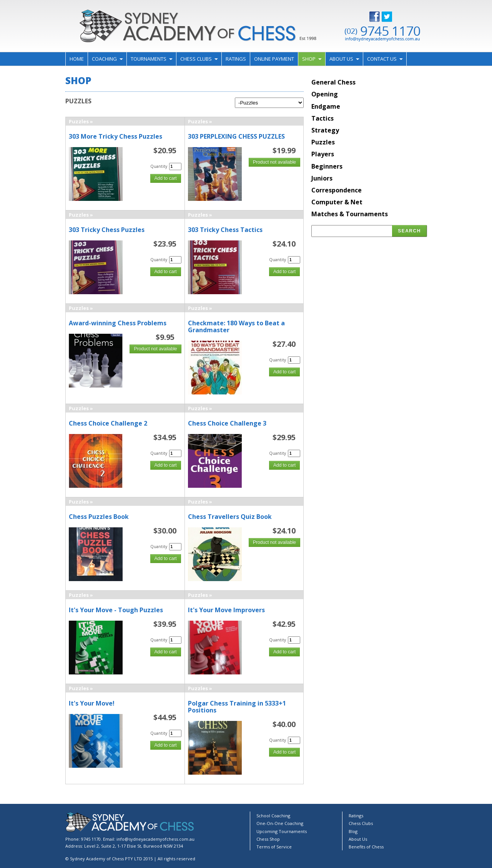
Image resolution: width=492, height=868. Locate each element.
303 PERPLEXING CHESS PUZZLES (236, 136)
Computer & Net (337, 202)
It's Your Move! (92, 703)
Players (323, 154)
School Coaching (273, 816)
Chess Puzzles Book (99, 517)
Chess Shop (268, 839)
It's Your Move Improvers (226, 610)
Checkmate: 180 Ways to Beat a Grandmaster (236, 326)
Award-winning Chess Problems (118, 323)
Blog (353, 831)
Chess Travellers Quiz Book (230, 517)
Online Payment (274, 59)
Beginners (327, 166)
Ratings (236, 59)
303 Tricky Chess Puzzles (107, 230)
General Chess (333, 82)
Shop (309, 59)
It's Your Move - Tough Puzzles (116, 610)
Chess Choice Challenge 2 (108, 423)
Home (77, 59)
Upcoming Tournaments (282, 831)
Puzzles (79, 121)
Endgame (326, 106)
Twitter (393, 17)
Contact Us (382, 59)
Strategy (325, 130)
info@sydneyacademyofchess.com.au (155, 839)
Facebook (381, 17)
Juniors (322, 178)
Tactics (322, 118)
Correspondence (337, 190)
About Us (341, 59)
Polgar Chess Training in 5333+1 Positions (237, 707)
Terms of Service (274, 847)
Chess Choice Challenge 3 (227, 423)
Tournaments (149, 59)
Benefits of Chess (366, 847)
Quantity (159, 166)
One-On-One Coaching (280, 823)
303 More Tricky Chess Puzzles (116, 136)
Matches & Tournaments (350, 214)
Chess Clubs (196, 59)
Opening (325, 94)
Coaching (104, 59)
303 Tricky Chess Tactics (225, 230)
